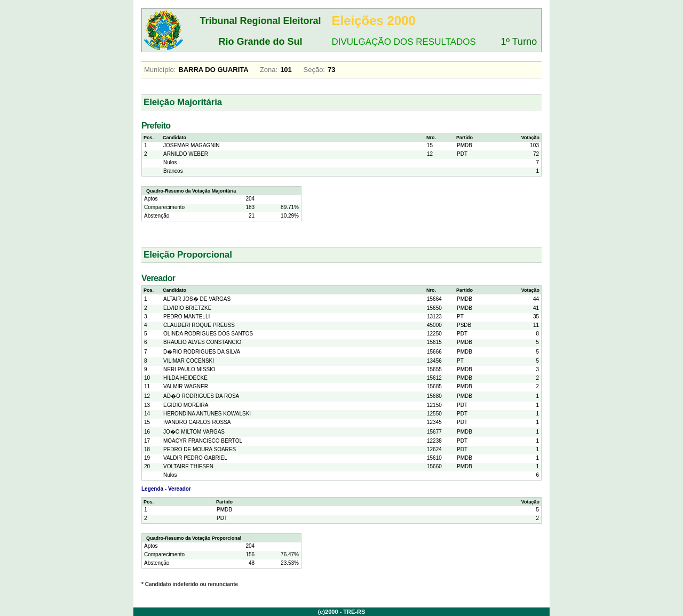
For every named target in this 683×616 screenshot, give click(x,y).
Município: (160, 70)
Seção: (314, 70)
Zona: (269, 70)
